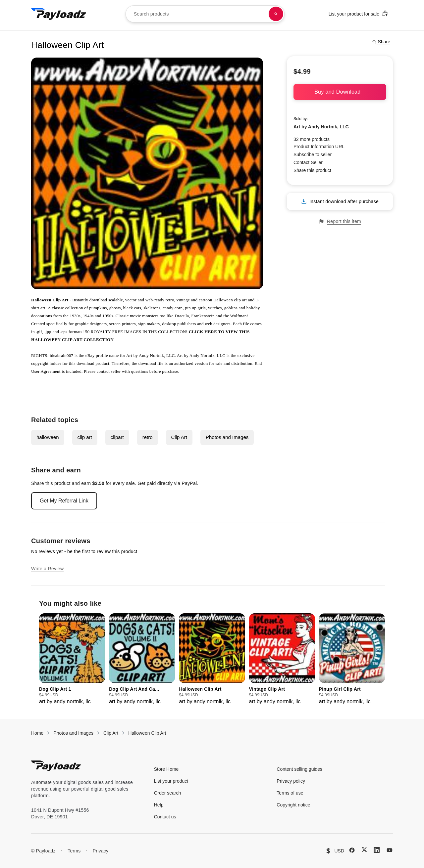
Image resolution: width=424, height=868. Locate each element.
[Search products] (276, 14)
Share (381, 42)
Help (159, 805)
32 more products (312, 139)
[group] (72, 659)
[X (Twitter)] (364, 850)
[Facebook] (352, 850)
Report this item (340, 221)
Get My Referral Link (64, 501)
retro (148, 437)
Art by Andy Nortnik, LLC (321, 127)
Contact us (165, 817)
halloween (48, 437)
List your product (171, 781)
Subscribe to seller (313, 154)
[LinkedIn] (377, 850)
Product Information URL (319, 147)
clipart (117, 437)
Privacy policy (291, 781)
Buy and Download (340, 92)
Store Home (166, 769)
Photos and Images (227, 437)
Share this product (312, 170)
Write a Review (47, 569)
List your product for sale (358, 13)
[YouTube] (390, 850)
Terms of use (290, 793)
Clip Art (179, 437)
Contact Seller (308, 162)
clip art (85, 437)
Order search (168, 793)
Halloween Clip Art (147, 733)
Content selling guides (299, 769)
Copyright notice (293, 805)
